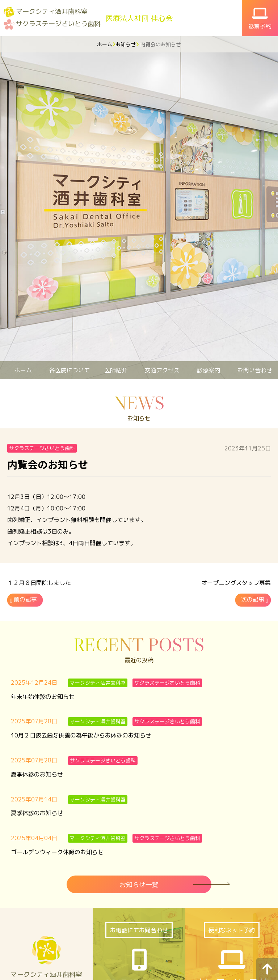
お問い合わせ (255, 370)
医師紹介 (116, 370)
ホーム (105, 44)
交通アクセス (162, 370)
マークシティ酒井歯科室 (52, 11)
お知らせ (126, 44)
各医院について (69, 370)
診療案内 (208, 370)
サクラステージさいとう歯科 (58, 24)
